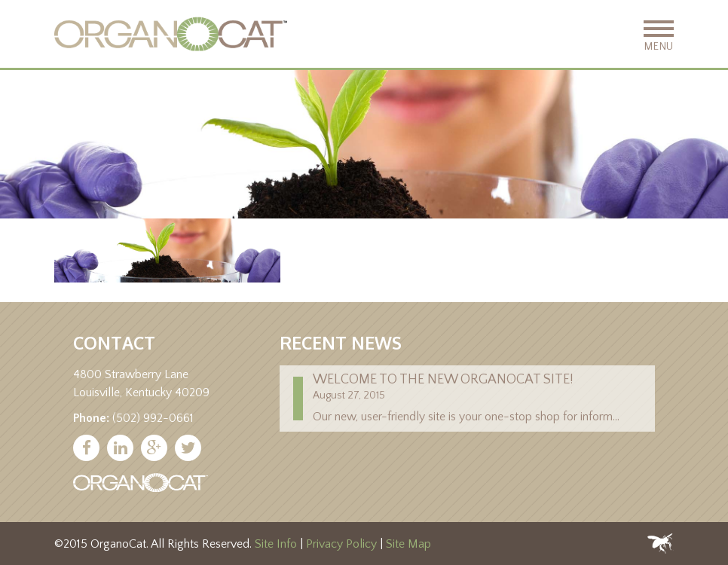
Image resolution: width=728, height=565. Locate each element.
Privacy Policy (341, 544)
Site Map (408, 544)
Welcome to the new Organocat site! (443, 380)
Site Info (276, 544)
